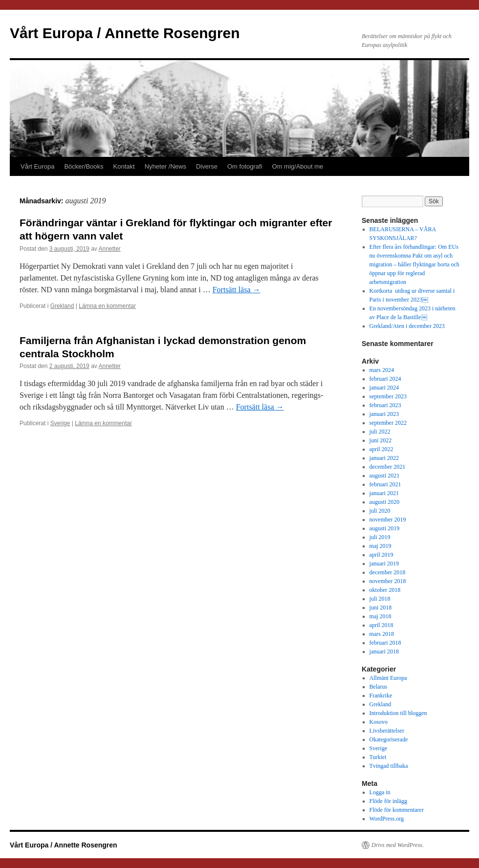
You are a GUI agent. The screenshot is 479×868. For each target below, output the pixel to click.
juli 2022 (380, 432)
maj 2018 (381, 616)
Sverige (60, 423)
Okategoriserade (389, 739)
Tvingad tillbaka (389, 766)
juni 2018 (381, 608)
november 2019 (388, 520)
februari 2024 (385, 379)
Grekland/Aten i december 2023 (407, 326)
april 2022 (381, 449)
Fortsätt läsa (237, 290)
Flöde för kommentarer (397, 810)
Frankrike (381, 695)
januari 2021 (384, 493)
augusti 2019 (385, 528)
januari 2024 (384, 388)
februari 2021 (385, 484)
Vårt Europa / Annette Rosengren (125, 33)
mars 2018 (382, 634)
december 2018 (388, 572)
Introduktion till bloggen (398, 713)
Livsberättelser (387, 731)
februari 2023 (385, 405)
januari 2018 (384, 651)
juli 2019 (380, 537)
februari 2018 (385, 643)
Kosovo (379, 722)
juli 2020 (380, 511)
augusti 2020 (385, 502)
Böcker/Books (84, 166)
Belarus (379, 687)
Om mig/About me (298, 166)
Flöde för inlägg (388, 801)
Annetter (110, 249)
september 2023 (388, 396)
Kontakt (124, 166)
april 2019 (381, 555)
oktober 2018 (385, 590)
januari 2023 (384, 414)
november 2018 (388, 581)
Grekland (62, 306)
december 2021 (388, 467)
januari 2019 (384, 564)
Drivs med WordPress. (398, 845)
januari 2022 (384, 458)
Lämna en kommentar (107, 306)
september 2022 (388, 423)
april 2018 (381, 625)
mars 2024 (382, 370)
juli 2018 (380, 599)
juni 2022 (381, 440)
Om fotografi (245, 166)
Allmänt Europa (388, 678)
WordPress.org (387, 819)
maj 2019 (381, 546)
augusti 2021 (385, 476)
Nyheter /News (165, 166)
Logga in (380, 792)
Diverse (207, 166)
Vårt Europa (37, 166)
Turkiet (378, 757)
